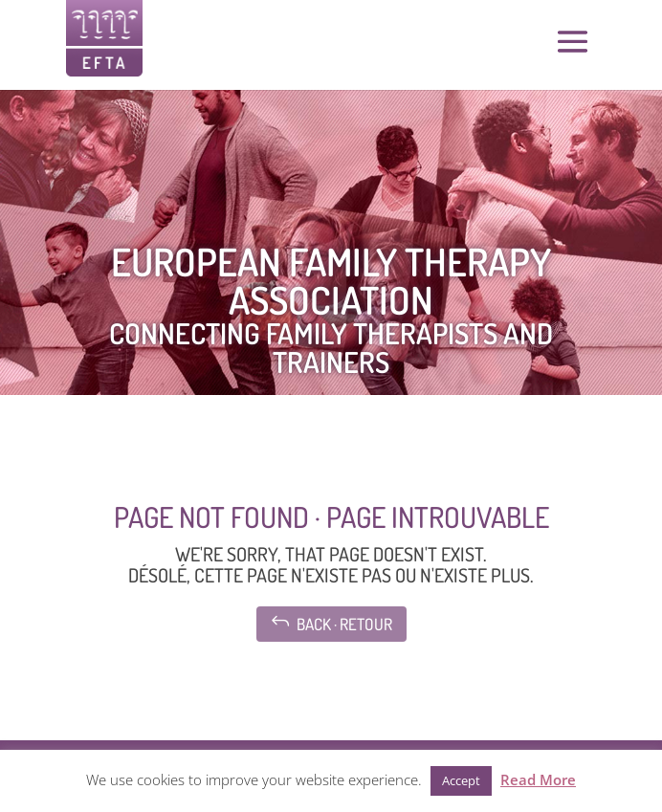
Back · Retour (331, 622)
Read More (538, 779)
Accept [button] (461, 780)
